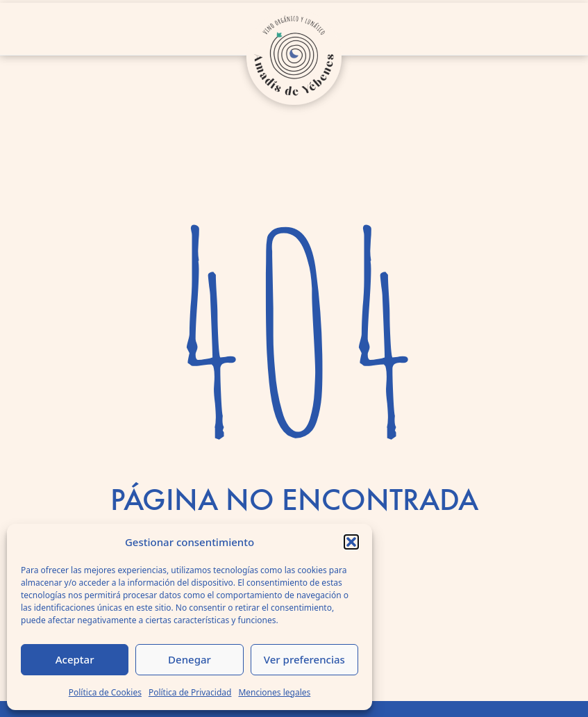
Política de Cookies (105, 692)
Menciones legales (274, 692)
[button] (351, 542)
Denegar (190, 659)
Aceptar (75, 659)
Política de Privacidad (190, 692)
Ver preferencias (304, 659)
